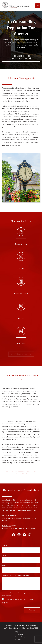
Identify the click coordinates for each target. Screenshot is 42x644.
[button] (21, 57)
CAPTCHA (6, 603)
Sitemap (18, 639)
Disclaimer (19, 634)
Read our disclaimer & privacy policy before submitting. (19, 594)
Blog (17, 632)
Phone (5, 565)
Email (5, 555)
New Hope (6, 526)
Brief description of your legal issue (16, 575)
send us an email (24, 510)
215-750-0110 (10, 510)
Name (5, 545)
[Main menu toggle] (38, 6)
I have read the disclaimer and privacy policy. (19, 599)
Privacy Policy (20, 637)
